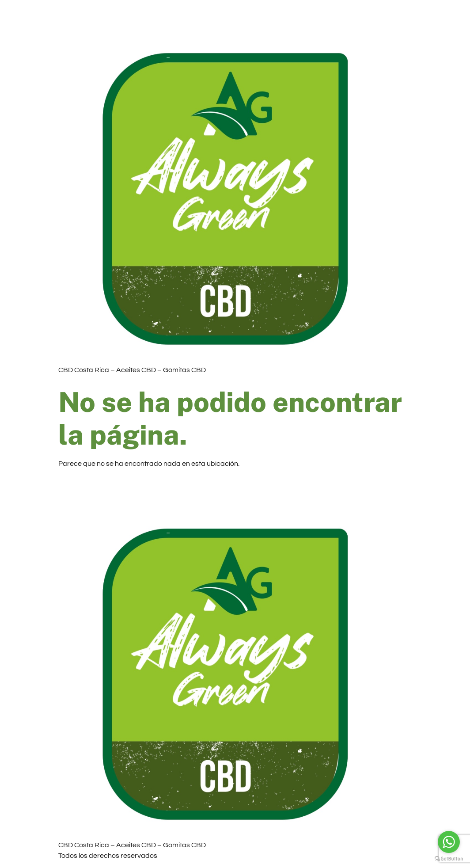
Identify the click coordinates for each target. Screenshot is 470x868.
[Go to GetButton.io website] (449, 859)
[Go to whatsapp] (449, 842)
